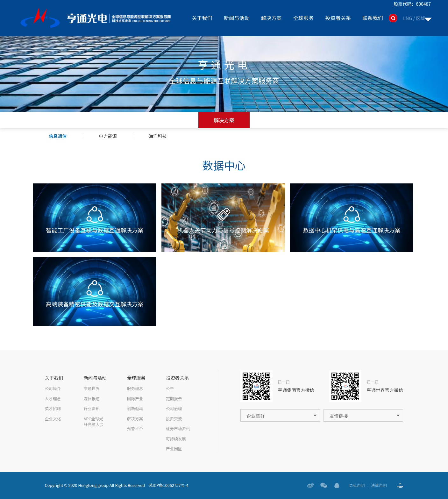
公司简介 (53, 389)
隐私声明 (357, 485)
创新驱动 (135, 409)
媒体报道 (92, 399)
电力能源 (108, 136)
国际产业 (135, 399)
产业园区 (174, 449)
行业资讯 (92, 409)
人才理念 (53, 399)
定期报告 (174, 399)
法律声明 (379, 485)
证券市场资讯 (178, 429)
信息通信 (58, 136)
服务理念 (135, 389)
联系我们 (373, 18)
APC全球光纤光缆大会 (94, 422)
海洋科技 (158, 136)
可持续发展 (176, 439)
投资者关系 (338, 18)
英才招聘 (53, 409)
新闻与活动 (237, 18)
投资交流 (174, 419)
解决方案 (271, 18)
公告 (170, 389)
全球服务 (304, 18)
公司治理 (174, 409)
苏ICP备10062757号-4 (169, 485)
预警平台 (135, 429)
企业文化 (53, 419)
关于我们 (202, 18)
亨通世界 (92, 389)
